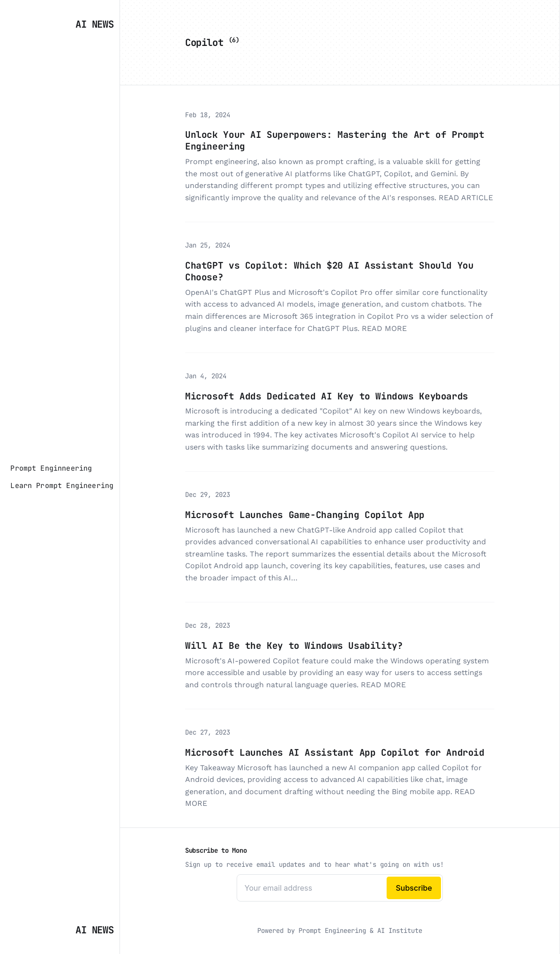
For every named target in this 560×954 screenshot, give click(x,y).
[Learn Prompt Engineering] (62, 486)
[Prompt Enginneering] (51, 468)
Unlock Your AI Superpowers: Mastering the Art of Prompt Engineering (335, 140)
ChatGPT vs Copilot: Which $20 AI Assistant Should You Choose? (329, 271)
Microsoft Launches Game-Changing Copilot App (305, 515)
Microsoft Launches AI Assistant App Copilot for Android (335, 752)
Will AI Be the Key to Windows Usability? (294, 646)
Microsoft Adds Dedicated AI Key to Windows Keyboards (327, 396)
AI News (94, 24)
